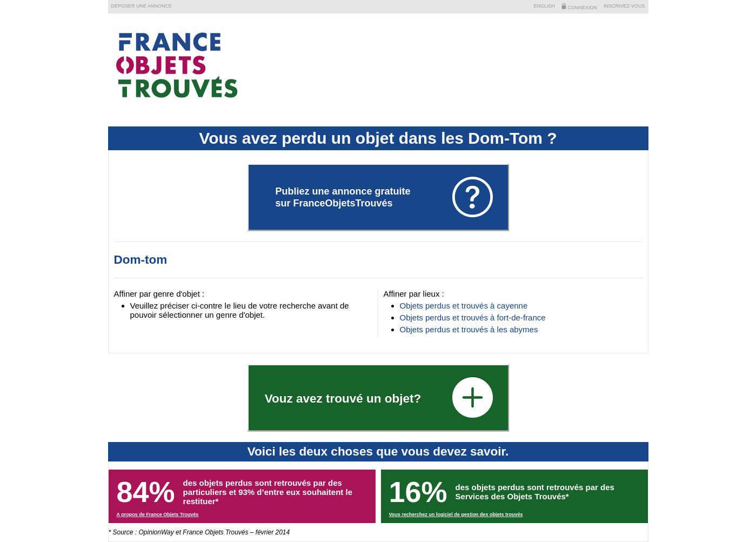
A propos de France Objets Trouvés (158, 514)
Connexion (579, 7)
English (544, 6)
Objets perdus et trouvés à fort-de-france (473, 317)
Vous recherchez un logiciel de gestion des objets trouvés (456, 514)
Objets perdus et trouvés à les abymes (469, 329)
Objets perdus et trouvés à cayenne (464, 306)
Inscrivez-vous (624, 6)
